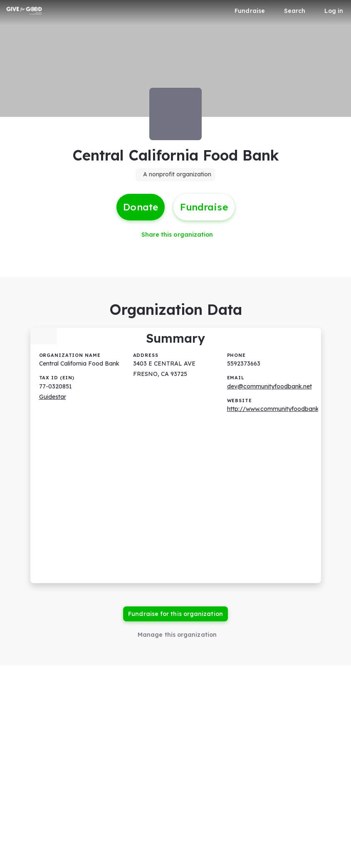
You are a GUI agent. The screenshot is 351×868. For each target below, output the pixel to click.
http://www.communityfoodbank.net (278, 409)
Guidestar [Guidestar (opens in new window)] (53, 397)
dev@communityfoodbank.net (269, 386)
